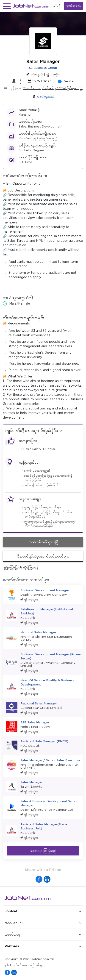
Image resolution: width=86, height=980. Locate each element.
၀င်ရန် (57, 6)
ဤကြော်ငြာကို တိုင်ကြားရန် (21, 567)
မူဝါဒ (7, 965)
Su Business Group (43, 68)
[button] (7, 6)
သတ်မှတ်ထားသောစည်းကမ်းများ (28, 965)
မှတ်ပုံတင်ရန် (74, 6)
